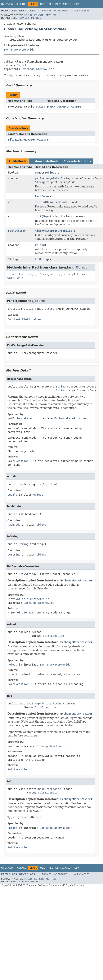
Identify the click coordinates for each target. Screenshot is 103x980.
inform (40, 202)
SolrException (18, 461)
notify (56, 274)
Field (29, 15)
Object (22, 65)
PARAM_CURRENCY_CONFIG (64, 107)
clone (11, 274)
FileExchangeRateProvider (27, 140)
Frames (47, 11)
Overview (7, 4)
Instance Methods (45, 161)
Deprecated (63, 4)
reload (40, 245)
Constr (39, 15)
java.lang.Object (15, 36)
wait (85, 274)
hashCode (41, 196)
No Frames (60, 11)
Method (51, 15)
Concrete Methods (77, 161)
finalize (25, 274)
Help (76, 4)
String (40, 107)
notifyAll (71, 274)
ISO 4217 (28, 613)
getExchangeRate (47, 178)
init (38, 216)
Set (10, 231)
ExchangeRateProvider (20, 50)
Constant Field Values (24, 319)
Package (21, 4)
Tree (50, 4)
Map (45, 216)
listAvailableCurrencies (54, 231)
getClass (41, 274)
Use (43, 4)
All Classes (82, 11)
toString (41, 259)
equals (40, 173)
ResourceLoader (58, 202)
